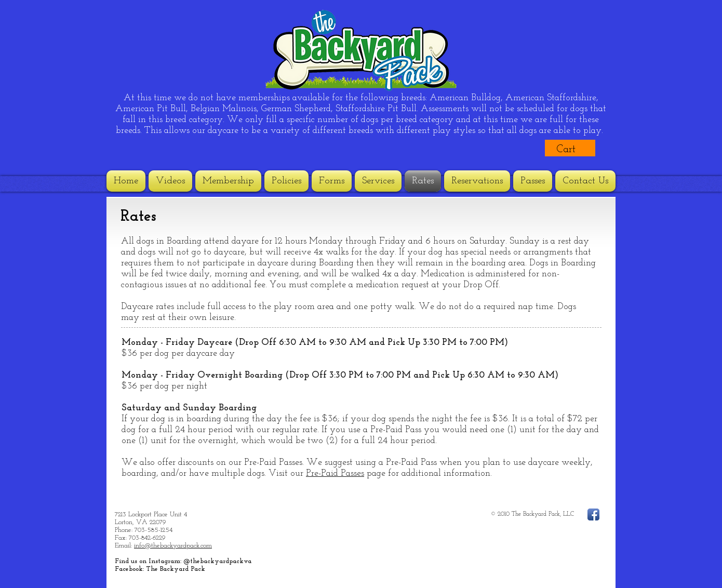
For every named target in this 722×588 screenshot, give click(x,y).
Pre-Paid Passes (335, 473)
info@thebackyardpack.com (173, 546)
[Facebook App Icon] (593, 514)
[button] (574, 149)
